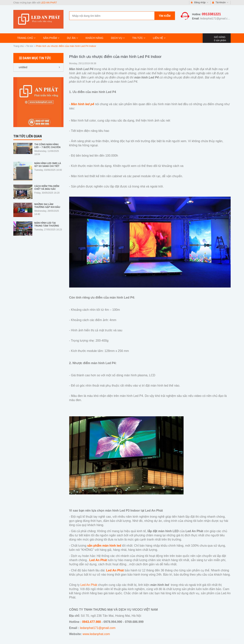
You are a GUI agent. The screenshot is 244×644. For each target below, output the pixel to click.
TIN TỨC (139, 38)
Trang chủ (18, 46)
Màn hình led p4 (83, 104)
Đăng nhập (200, 3)
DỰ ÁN (72, 38)
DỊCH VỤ (118, 38)
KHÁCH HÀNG (94, 38)
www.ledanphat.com (96, 634)
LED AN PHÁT (49, 3)
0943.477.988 (91, 622)
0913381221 (211, 14)
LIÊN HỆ (159, 38)
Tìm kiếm (165, 16)
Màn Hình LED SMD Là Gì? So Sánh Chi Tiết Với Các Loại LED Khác (48, 166)
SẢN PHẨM (51, 38)
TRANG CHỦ (26, 38)
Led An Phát (89, 585)
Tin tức (30, 46)
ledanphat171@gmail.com (216, 18)
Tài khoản (220, 3)
